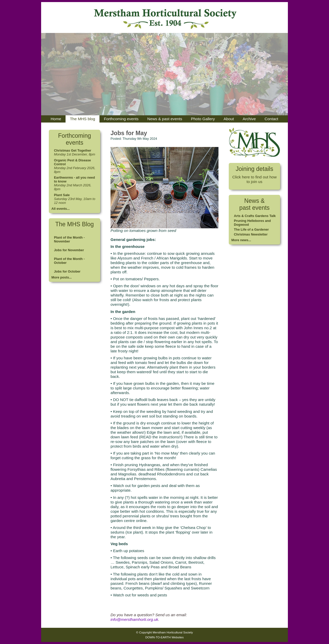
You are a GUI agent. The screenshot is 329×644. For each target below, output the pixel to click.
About (229, 119)
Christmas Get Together (73, 150)
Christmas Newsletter (251, 234)
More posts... (62, 277)
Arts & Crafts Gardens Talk (255, 216)
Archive (249, 119)
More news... (241, 240)
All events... (61, 209)
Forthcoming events (121, 119)
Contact (271, 119)
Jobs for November (69, 250)
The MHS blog (83, 119)
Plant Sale (62, 195)
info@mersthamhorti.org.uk (134, 619)
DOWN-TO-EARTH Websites (164, 637)
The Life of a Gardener (251, 229)
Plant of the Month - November (69, 239)
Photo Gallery (203, 119)
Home (56, 119)
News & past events (165, 119)
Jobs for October (67, 271)
